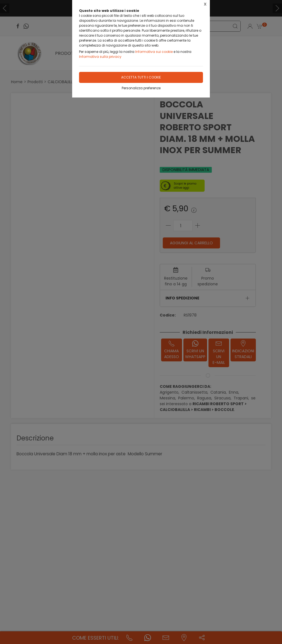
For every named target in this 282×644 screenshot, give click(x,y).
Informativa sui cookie (154, 52)
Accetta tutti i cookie (141, 77)
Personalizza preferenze (141, 88)
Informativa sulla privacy (100, 57)
